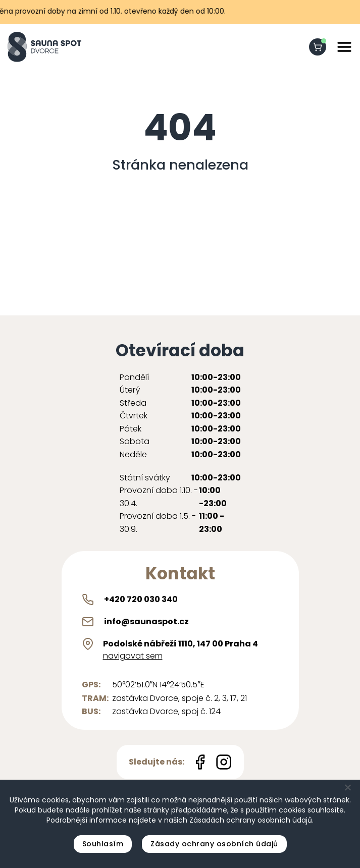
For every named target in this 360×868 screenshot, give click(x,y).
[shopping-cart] (318, 47)
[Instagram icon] (224, 762)
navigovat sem (133, 656)
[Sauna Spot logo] (44, 47)
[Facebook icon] (200, 762)
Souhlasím (103, 844)
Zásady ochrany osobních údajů (214, 844)
